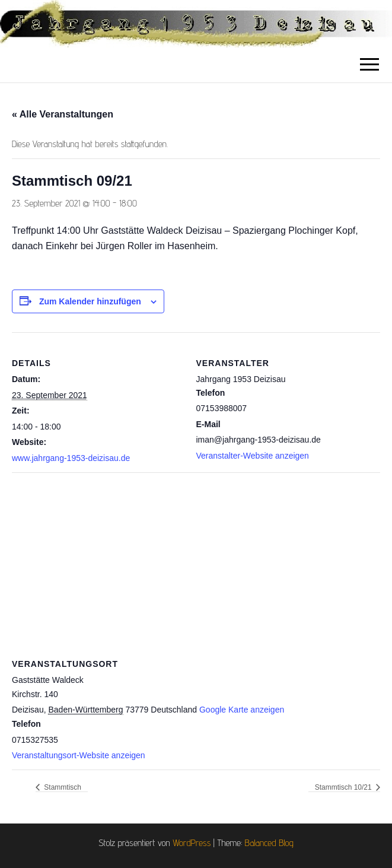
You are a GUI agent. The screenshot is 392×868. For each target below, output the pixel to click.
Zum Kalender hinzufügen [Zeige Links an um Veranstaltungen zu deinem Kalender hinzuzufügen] (90, 301)
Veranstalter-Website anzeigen (253, 456)
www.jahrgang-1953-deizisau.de (71, 458)
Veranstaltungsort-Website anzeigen (79, 755)
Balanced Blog (269, 843)
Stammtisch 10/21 (344, 787)
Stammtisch (62, 787)
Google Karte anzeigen (242, 710)
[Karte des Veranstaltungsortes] (196, 558)
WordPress (192, 843)
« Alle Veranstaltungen (63, 114)
